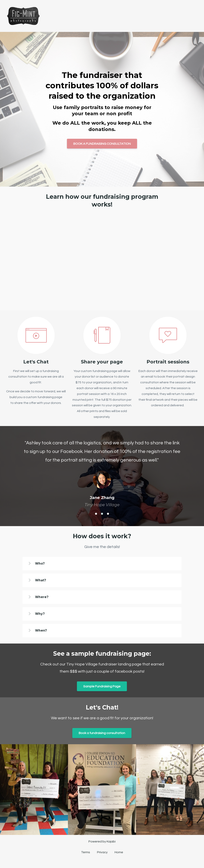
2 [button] (102, 514)
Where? (43, 597)
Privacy (102, 854)
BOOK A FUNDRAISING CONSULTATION (102, 144)
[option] (102, 470)
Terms (86, 854)
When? (42, 631)
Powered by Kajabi (102, 843)
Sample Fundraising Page (102, 687)
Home (119, 854)
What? (42, 580)
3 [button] (108, 514)
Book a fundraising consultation (102, 734)
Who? (41, 563)
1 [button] (96, 514)
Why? (41, 614)
